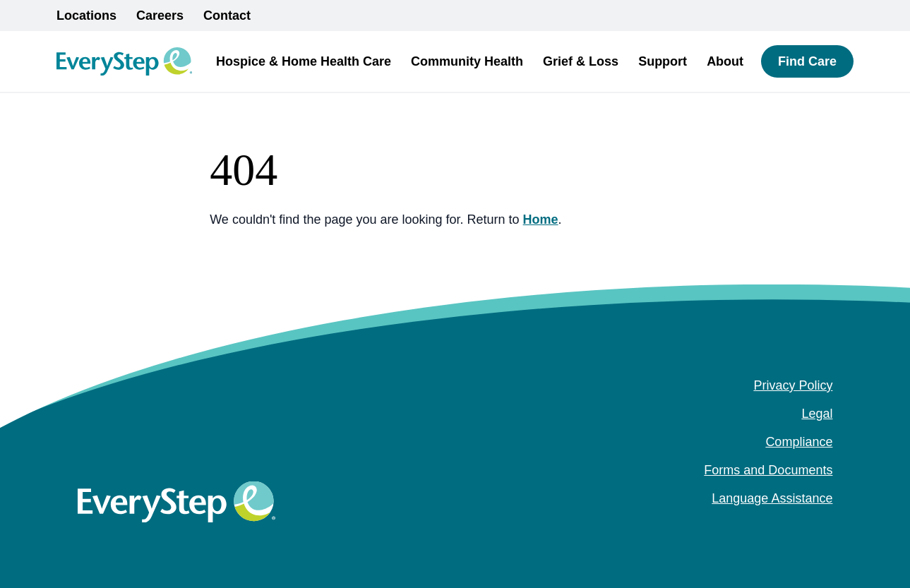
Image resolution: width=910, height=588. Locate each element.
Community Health (467, 61)
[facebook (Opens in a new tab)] (780, 527)
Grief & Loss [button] (581, 61)
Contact (227, 16)
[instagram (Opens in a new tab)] (803, 527)
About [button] (725, 61)
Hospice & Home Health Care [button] (304, 61)
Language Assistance (772, 498)
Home (541, 220)
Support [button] (663, 61)
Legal (817, 414)
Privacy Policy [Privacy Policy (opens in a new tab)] (793, 385)
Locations (86, 16)
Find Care (807, 61)
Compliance (799, 442)
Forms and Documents (768, 470)
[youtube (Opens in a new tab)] (825, 527)
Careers (160, 16)
